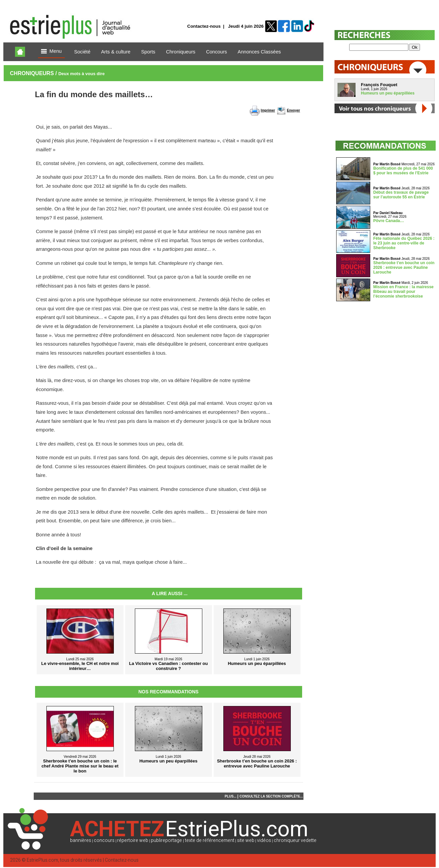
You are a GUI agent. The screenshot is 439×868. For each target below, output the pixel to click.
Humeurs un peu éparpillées (388, 93)
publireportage (166, 840)
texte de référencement (210, 840)
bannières (81, 840)
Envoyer (293, 110)
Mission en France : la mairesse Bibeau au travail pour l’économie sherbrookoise (403, 292)
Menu (51, 52)
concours (104, 840)
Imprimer (268, 110)
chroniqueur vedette (295, 840)
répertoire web (133, 840)
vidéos (264, 840)
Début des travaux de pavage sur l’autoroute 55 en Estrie (401, 195)
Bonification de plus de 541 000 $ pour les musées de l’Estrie (403, 171)
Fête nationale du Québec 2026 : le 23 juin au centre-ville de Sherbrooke (404, 243)
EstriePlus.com (42, 860)
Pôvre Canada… (389, 221)
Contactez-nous (204, 26)
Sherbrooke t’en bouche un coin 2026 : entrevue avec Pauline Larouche (404, 268)
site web (246, 840)
